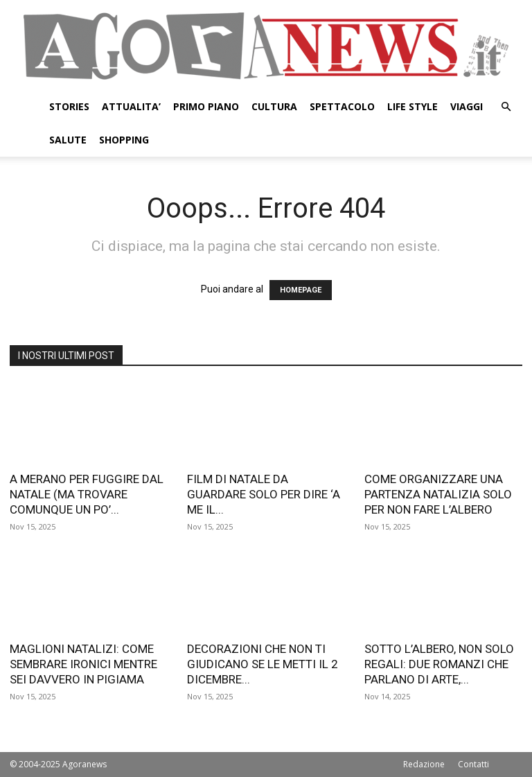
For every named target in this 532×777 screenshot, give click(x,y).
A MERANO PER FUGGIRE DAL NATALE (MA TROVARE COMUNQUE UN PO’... (87, 494)
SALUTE (68, 140)
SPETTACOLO (342, 106)
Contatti (473, 764)
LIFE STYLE (413, 106)
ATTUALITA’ (131, 106)
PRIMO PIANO (206, 106)
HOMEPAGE (301, 290)
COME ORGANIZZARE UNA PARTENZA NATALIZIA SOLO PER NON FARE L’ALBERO (438, 494)
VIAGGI (467, 106)
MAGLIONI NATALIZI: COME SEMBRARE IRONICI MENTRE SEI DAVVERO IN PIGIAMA (83, 664)
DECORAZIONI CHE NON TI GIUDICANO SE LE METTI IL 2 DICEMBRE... (263, 664)
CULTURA (274, 106)
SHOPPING (124, 140)
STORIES (69, 106)
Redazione (424, 764)
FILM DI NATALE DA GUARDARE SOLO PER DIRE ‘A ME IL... (264, 494)
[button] (506, 107)
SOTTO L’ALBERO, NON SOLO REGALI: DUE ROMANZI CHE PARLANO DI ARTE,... (439, 664)
